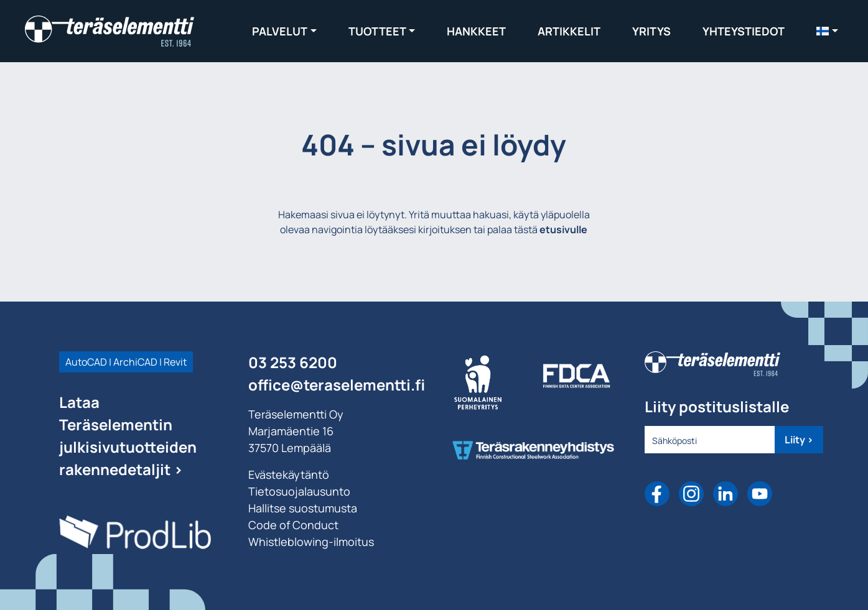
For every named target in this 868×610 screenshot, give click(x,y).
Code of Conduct (293, 525)
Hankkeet (476, 31)
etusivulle (563, 229)
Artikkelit (569, 31)
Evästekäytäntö (289, 474)
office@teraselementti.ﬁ (337, 385)
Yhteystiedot (744, 31)
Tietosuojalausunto (299, 491)
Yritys (651, 31)
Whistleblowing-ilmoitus (311, 542)
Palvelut (280, 31)
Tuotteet (377, 31)
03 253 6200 (293, 362)
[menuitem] (827, 31)
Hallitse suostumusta (303, 508)
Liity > (799, 440)
